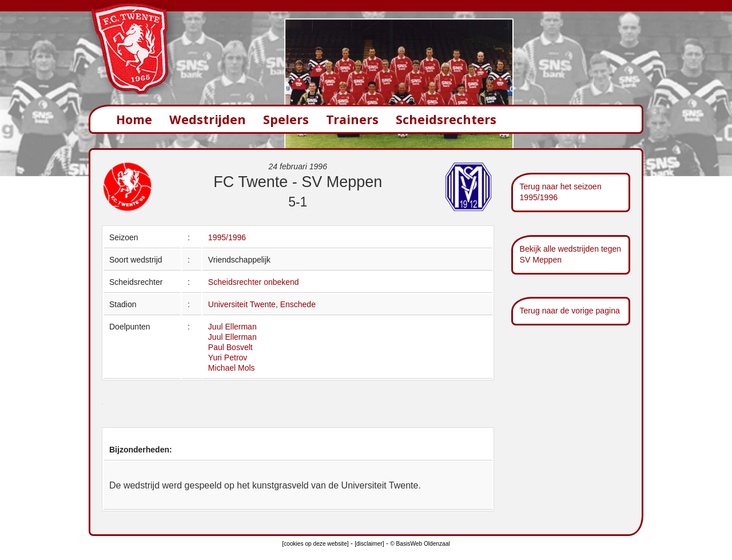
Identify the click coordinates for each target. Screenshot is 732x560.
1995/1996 (227, 237)
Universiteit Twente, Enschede (262, 304)
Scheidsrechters (446, 119)
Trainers (352, 119)
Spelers (286, 119)
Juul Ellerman (232, 327)
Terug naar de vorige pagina (570, 311)
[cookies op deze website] (315, 544)
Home (134, 119)
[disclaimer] (369, 544)
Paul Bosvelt (230, 347)
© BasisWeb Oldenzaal (420, 544)
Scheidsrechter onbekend (254, 282)
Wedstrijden (208, 119)
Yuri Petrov (228, 358)
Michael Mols (232, 368)
